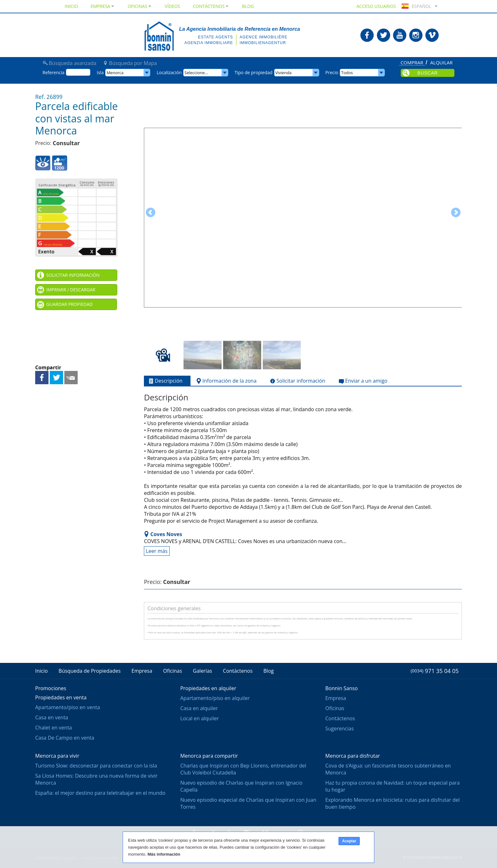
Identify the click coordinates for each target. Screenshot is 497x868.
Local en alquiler (200, 718)
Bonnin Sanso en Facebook (367, 35)
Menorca (115, 73)
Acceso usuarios (376, 6)
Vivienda (284, 73)
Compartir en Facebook (42, 378)
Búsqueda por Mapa (133, 63)
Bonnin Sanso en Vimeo (432, 35)
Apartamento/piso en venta (68, 707)
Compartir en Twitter (56, 378)
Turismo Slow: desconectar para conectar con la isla (96, 766)
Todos (347, 73)
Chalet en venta (54, 728)
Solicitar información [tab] (297, 381)
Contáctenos (211, 6)
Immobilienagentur (263, 43)
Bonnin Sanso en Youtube (400, 35)
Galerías (203, 671)
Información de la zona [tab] (226, 381)
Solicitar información (73, 275)
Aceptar (349, 841)
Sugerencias (339, 729)
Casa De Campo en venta (65, 738)
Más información (164, 854)
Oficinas (140, 6)
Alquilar (441, 63)
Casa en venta (52, 717)
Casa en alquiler (199, 708)
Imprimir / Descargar (71, 290)
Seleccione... (196, 73)
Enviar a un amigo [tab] (362, 381)
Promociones (51, 688)
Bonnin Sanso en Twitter (384, 35)
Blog (248, 6)
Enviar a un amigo (71, 378)
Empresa (103, 6)
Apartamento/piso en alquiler (215, 698)
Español (416, 6)
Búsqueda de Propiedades (90, 671)
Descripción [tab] (165, 381)
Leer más (157, 551)
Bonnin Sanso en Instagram (416, 35)
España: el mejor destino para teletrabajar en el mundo (100, 793)
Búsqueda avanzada (73, 63)
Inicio (71, 6)
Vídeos (173, 6)
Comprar (412, 63)
